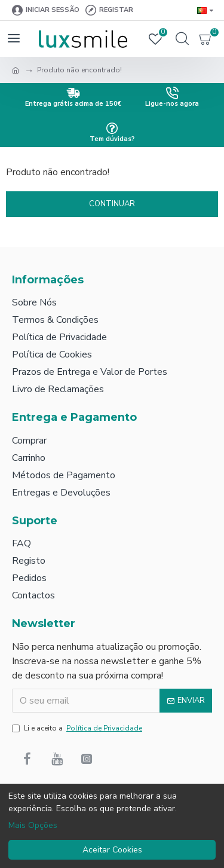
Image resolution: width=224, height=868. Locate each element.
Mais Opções (33, 825)
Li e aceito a (78, 728)
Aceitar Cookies (112, 850)
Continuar (112, 204)
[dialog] (112, 826)
